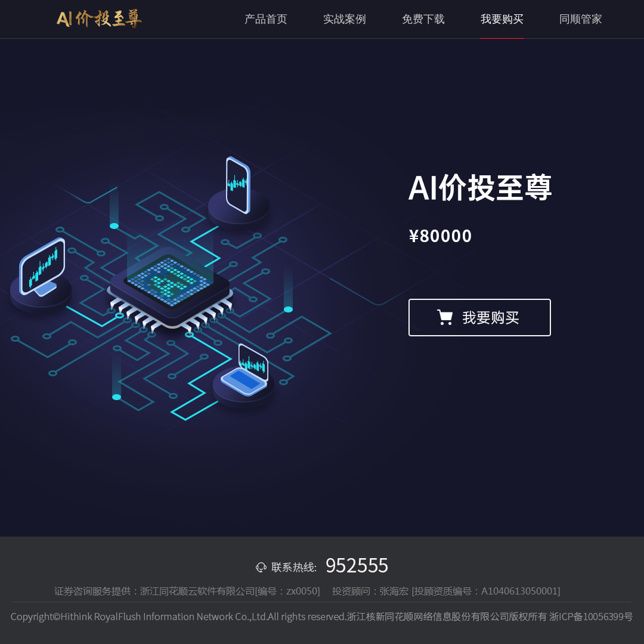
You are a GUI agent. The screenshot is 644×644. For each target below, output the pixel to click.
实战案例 (345, 19)
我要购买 (502, 19)
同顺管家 (581, 19)
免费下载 (423, 19)
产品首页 (266, 19)
